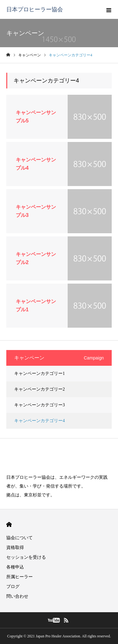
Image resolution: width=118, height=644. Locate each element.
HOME (9, 525)
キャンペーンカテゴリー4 (39, 421)
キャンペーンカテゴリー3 (39, 405)
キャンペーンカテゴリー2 (39, 389)
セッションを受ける (26, 557)
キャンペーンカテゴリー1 (39, 373)
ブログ (13, 587)
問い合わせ (17, 596)
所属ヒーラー (20, 577)
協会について (20, 538)
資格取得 (15, 548)
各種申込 (15, 567)
